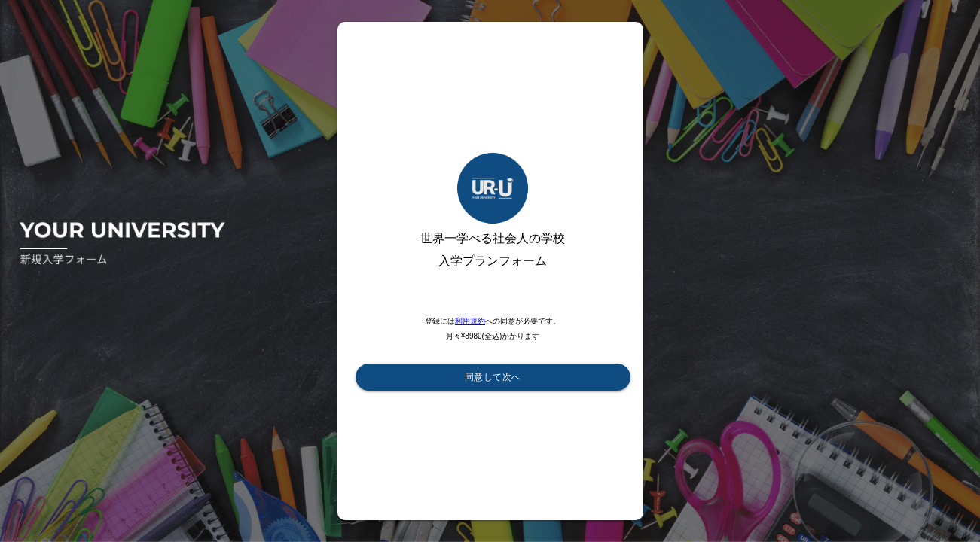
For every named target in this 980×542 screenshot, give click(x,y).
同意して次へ (493, 377)
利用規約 (470, 321)
